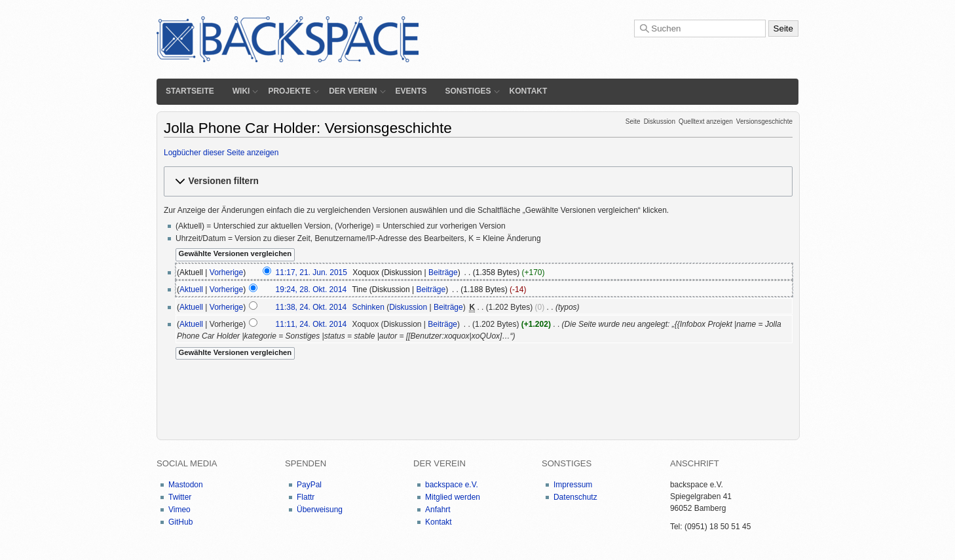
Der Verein (353, 91)
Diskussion (660, 121)
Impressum (573, 485)
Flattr (306, 497)
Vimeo (179, 510)
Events (411, 91)
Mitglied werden (453, 497)
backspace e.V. (452, 485)
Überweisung (320, 510)
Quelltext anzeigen (706, 121)
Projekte (289, 91)
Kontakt (529, 91)
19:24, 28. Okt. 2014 (311, 289)
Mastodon (186, 485)
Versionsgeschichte (764, 121)
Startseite (190, 91)
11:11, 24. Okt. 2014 (311, 324)
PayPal (309, 485)
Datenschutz (575, 497)
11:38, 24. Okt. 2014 (311, 307)
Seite (633, 121)
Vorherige (226, 272)
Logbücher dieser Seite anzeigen (221, 153)
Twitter (180, 497)
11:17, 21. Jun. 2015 (311, 272)
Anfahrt (438, 510)
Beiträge (443, 272)
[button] (478, 181)
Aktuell (191, 289)
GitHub (180, 522)
